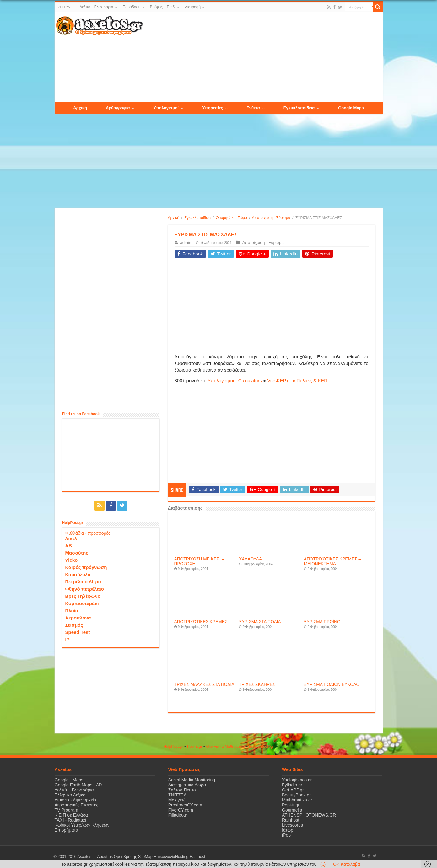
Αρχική (174, 218)
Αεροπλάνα (78, 618)
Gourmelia (292, 810)
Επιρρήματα (66, 830)
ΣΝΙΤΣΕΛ (178, 795)
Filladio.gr (178, 815)
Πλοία (72, 611)
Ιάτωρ (288, 830)
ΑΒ (69, 546)
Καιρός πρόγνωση (86, 567)
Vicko (72, 560)
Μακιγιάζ (177, 800)
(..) (323, 864)
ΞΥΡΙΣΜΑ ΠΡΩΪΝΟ (322, 622)
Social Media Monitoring (192, 780)
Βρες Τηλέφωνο (83, 596)
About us (105, 857)
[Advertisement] (262, 57)
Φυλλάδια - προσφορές (88, 533)
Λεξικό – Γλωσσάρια (96, 7)
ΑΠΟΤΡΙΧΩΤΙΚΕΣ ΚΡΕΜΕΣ (201, 622)
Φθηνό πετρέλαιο (85, 589)
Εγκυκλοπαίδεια (197, 218)
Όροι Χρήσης (125, 857)
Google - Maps (69, 780)
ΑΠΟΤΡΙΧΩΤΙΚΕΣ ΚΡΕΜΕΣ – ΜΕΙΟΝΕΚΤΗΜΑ (332, 561)
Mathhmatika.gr (297, 800)
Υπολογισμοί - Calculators (235, 380)
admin (186, 242)
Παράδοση (132, 7)
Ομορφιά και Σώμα (231, 218)
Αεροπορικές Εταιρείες (77, 805)
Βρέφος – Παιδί (163, 7)
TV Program (66, 810)
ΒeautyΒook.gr (261, 747)
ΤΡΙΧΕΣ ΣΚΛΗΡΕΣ (257, 685)
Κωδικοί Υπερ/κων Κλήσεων (82, 825)
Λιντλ (71, 538)
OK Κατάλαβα (347, 864)
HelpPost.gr (173, 747)
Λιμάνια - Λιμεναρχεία (76, 800)
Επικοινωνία (164, 857)
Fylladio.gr (292, 785)
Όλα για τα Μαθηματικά (226, 747)
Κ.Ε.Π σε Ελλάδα (71, 815)
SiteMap (145, 857)
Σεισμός (74, 625)
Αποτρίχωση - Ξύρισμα (271, 218)
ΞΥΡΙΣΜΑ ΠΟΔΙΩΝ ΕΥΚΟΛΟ (332, 685)
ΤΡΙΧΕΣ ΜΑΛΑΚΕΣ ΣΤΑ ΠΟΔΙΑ (204, 685)
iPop (286, 835)
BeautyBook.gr (296, 795)
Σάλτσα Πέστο (182, 790)
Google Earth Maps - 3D (78, 785)
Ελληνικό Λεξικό (70, 795)
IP (67, 639)
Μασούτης (77, 553)
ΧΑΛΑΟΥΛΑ (250, 559)
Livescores (292, 825)
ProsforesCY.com (185, 805)
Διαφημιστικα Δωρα (187, 785)
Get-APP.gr (293, 790)
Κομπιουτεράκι (82, 603)
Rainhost (291, 820)
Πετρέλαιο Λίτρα (83, 582)
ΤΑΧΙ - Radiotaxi (70, 820)
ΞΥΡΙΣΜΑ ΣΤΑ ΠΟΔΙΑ (260, 622)
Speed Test (78, 632)
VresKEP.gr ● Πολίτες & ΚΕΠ (297, 380)
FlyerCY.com (181, 810)
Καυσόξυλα (78, 574)
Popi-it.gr (195, 747)
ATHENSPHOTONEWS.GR (309, 815)
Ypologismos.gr (297, 780)
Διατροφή (193, 7)
